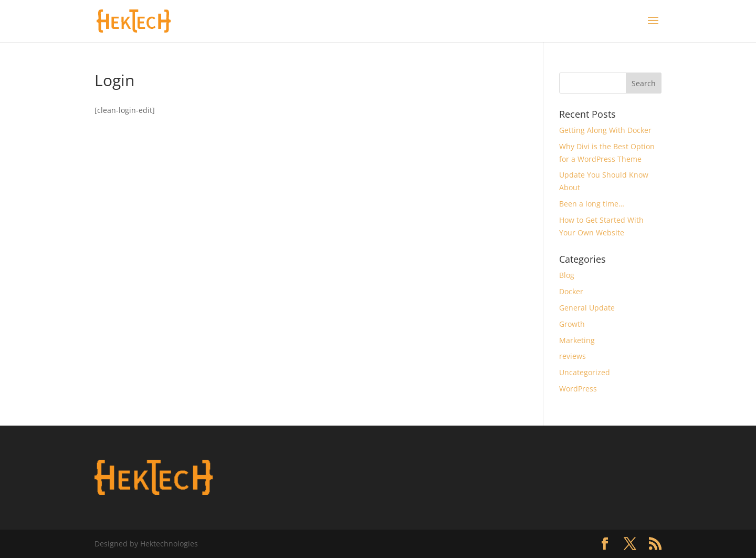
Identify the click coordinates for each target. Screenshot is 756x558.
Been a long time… (592, 204)
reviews (573, 356)
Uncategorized (585, 372)
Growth (572, 324)
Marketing (577, 340)
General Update (587, 308)
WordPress (578, 389)
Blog (567, 275)
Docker (571, 291)
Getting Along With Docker (605, 130)
